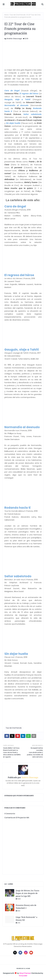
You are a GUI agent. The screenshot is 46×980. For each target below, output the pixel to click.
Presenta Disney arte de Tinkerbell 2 (26, 907)
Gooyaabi (23, 976)
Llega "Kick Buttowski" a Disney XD (26, 919)
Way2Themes (25, 973)
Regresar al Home (23, 968)
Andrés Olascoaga (14, 39)
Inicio (6, 15)
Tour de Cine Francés (18, 15)
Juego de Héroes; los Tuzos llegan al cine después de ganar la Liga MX (27, 893)
